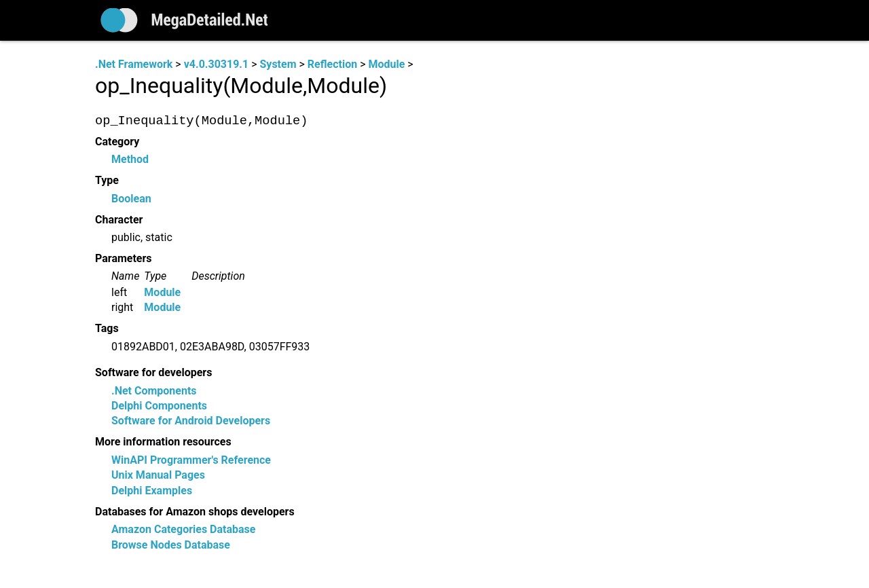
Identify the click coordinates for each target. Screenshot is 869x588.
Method (130, 160)
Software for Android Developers (191, 421)
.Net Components (154, 391)
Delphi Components (159, 406)
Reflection (332, 64)
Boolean (131, 199)
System (278, 64)
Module (386, 64)
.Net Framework (134, 64)
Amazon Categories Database (183, 530)
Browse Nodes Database (171, 545)
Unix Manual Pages (158, 476)
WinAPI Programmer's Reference (191, 460)
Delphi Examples (152, 491)
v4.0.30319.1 (216, 64)
